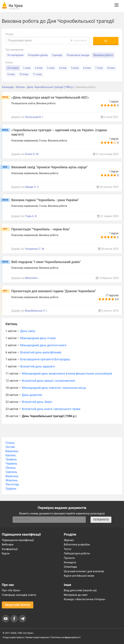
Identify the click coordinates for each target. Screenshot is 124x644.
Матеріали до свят (76, 595)
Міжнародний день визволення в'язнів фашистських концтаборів (67, 374)
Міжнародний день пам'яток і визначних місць (54, 388)
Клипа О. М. (32, 154)
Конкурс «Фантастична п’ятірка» (85, 599)
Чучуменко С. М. (35, 249)
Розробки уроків (38, 55)
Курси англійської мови (79, 576)
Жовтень (12, 480)
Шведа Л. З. (32, 187)
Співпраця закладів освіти (19, 595)
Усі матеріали (15, 55)
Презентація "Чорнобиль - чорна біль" (41, 229)
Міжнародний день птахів (38, 338)
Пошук (10, 34)
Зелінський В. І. (34, 117)
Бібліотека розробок (77, 545)
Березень (12, 451)
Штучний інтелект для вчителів (84, 571)
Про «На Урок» (11, 590)
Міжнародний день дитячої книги (43, 345)
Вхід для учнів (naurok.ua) (80, 590)
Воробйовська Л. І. (36, 311)
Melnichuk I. (32, 278)
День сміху (28, 331)
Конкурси (70, 562)
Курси (6, 553)
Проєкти (69, 558)
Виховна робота (103, 55)
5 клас (75, 68)
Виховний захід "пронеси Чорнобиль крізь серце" (49, 167)
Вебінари (8, 545)
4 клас (63, 68)
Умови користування (37, 637)
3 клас (51, 68)
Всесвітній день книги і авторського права (51, 409)
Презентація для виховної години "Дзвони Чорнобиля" (54, 291)
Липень (11, 468)
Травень (11, 459)
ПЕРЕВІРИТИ (101, 520)
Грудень (11, 489)
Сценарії (57, 55)
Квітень (11, 455)
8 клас (111, 68)
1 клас (27, 68)
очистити (78, 40)
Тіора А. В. (31, 216)
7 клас (99, 68)
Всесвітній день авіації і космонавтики (49, 381)
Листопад (12, 484)
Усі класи (13, 68)
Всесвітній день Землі (37, 402)
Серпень (11, 472)
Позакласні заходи (78, 55)
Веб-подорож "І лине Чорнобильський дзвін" (46, 262)
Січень (10, 443)
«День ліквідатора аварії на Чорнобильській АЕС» (50, 97)
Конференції (10, 549)
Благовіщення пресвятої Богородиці (45, 359)
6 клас (87, 68)
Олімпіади (70, 567)
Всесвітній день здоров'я (37, 366)
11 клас (37, 74)
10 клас (24, 74)
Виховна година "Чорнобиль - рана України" (45, 200)
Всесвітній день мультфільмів (41, 352)
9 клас (11, 74)
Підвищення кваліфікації (18, 540)
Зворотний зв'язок (18, 605)
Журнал (69, 540)
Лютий (10, 447)
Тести (67, 549)
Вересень (12, 476)
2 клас (39, 68)
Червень (11, 464)
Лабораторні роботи (77, 553)
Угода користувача (13, 637)
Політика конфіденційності (65, 637)
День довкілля (32, 395)
